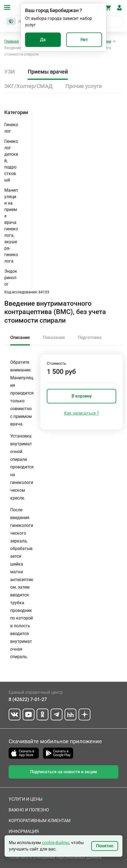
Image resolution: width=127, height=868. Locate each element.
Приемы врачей (48, 72)
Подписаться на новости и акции (63, 772)
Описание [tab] (20, 338)
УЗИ (10, 72)
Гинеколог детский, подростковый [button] (11, 161)
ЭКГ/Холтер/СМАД (28, 86)
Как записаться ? (82, 413)
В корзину (82, 396)
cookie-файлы (56, 843)
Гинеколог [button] (11, 128)
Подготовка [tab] (90, 338)
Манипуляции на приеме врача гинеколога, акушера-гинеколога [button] (11, 226)
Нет (84, 40)
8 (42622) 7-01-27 (28, 699)
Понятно (105, 846)
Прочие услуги (84, 86)
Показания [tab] (54, 338)
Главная (12, 41)
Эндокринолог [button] (11, 278)
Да (43, 40)
